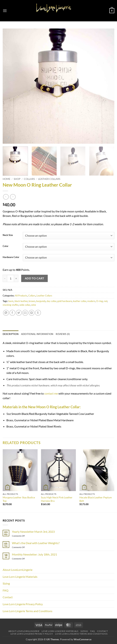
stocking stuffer (11, 305)
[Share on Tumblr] (38, 313)
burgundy (41, 301)
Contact (8, 597)
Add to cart (35, 278)
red (106, 301)
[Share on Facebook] (12, 313)
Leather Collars (49, 179)
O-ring (99, 301)
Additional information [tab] (37, 334)
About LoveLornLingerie (18, 570)
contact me (51, 393)
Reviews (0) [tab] (63, 334)
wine (34, 305)
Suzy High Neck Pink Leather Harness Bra (57, 499)
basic (11, 301)
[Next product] (6, 197)
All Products (21, 296)
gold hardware (65, 301)
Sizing (6, 583)
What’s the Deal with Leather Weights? (36, 543)
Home (6, 179)
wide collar (25, 305)
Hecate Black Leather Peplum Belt (96, 499)
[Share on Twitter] (19, 313)
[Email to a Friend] (25, 313)
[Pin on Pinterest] (32, 313)
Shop (17, 179)
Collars (29, 179)
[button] (5, 11)
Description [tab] (11, 334)
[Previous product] (13, 197)
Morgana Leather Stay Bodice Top (19, 499)
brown (32, 301)
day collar (51, 301)
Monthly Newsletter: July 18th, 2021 (34, 554)
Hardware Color (11, 257)
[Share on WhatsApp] (6, 313)
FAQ (6, 590)
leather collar (80, 301)
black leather (21, 301)
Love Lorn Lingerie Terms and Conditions (28, 611)
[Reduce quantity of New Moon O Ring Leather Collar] (5, 278)
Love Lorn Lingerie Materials (20, 577)
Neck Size (8, 235)
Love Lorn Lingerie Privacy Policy (23, 604)
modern (91, 301)
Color (6, 246)
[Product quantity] (11, 278)
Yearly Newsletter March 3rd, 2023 (33, 532)
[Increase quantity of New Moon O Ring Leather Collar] (16, 278)
